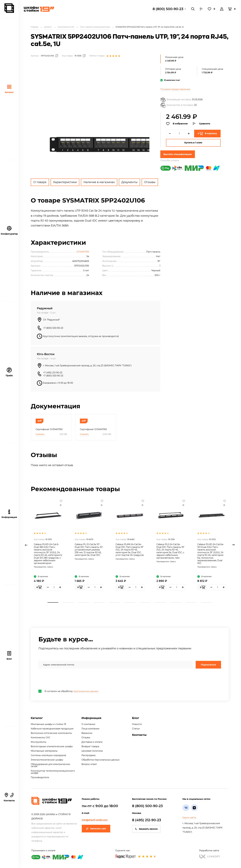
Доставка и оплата (92, 742)
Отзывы (150, 182)
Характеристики (65, 182)
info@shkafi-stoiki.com (95, 820)
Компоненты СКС (40, 738)
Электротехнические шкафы (47, 760)
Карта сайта (189, 818)
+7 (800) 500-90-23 (53, 328)
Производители (40, 777)
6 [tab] (130, 602)
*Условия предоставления (175, 89)
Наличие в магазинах (99, 182)
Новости (137, 724)
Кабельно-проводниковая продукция (52, 729)
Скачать (40, 434)
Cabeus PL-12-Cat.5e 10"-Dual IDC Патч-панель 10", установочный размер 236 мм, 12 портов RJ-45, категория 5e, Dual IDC (89, 550)
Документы (129, 182)
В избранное (177, 124)
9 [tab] (176, 602)
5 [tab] (114, 602)
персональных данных (86, 691)
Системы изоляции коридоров (48, 755)
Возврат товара (90, 746)
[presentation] (62, 679)
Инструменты (39, 742)
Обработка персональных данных (100, 760)
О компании (88, 724)
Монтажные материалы (44, 751)
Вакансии (87, 733)
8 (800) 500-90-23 (168, 9)
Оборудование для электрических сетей (50, 765)
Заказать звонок (146, 829)
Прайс (9, 372)
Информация (91, 718)
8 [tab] (160, 602)
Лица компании (90, 729)
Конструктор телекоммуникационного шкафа (53, 772)
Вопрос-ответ (89, 764)
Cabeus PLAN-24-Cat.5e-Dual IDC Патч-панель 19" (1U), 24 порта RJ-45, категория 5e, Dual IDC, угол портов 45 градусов (130, 550)
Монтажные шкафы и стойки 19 (48, 724)
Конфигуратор (9, 231)
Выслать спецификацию (178, 154)
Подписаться (208, 665)
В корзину (207, 134)
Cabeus (50, 567)
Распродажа (88, 755)
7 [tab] (145, 602)
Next (233, 545)
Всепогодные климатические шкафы (52, 746)
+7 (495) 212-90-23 (53, 373)
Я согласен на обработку (68, 691)
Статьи (136, 729)
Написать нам (96, 829)
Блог (9, 656)
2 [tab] (68, 602)
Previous (26, 545)
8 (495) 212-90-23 (147, 820)
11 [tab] (207, 602)
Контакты (9, 797)
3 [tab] (84, 602)
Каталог (9, 89)
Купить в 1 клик (193, 143)
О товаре (40, 182)
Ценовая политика (92, 751)
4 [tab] (99, 602)
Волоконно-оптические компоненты (51, 733)
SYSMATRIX (83, 252)
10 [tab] (191, 602)
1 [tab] (53, 602)
